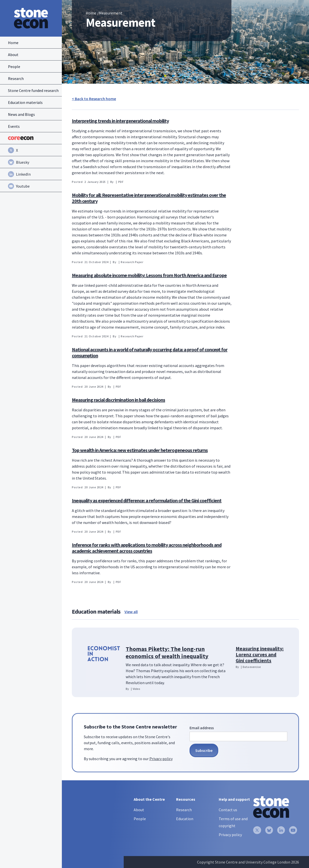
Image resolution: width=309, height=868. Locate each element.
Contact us (228, 810)
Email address (202, 728)
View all (131, 612)
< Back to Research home (94, 99)
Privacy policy (161, 759)
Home (91, 13)
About (139, 810)
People (140, 819)
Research (184, 810)
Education (185, 819)
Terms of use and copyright (233, 822)
